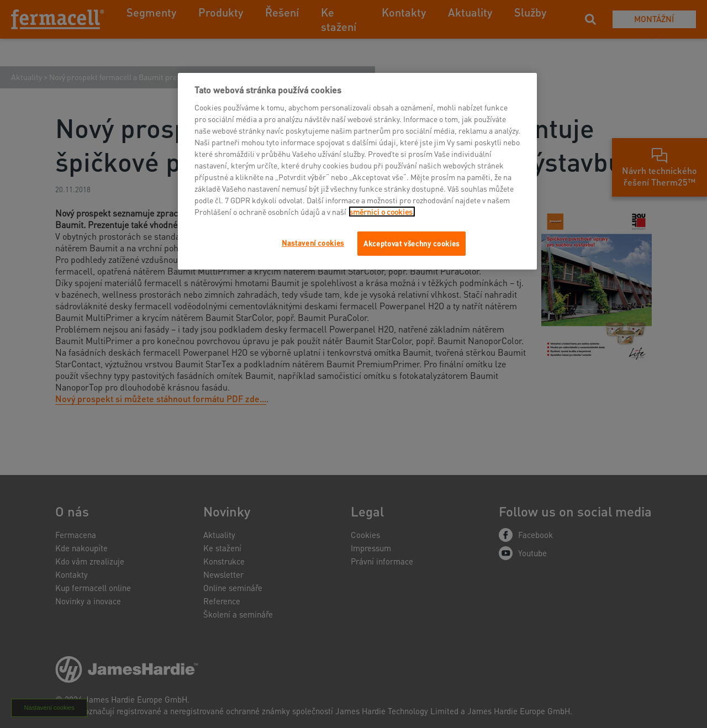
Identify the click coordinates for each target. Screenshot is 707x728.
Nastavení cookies (313, 243)
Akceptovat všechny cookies (411, 243)
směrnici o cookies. (382, 212)
